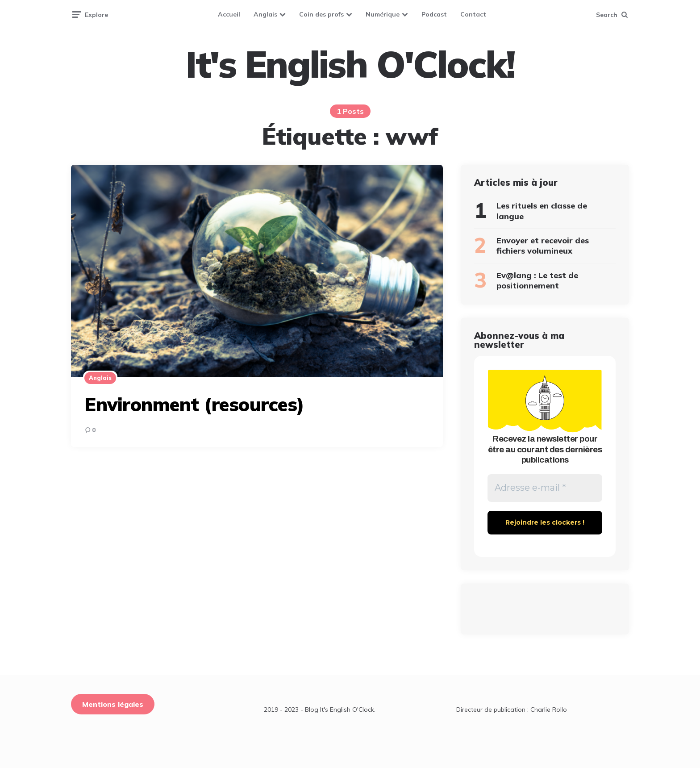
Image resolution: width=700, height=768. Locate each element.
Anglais (265, 14)
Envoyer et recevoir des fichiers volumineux (543, 246)
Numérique (383, 14)
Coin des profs (321, 14)
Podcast (434, 14)
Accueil (229, 14)
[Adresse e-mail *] (545, 488)
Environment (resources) (194, 404)
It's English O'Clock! (350, 64)
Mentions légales (113, 704)
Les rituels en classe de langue (542, 211)
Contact (473, 14)
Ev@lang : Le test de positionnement (537, 280)
